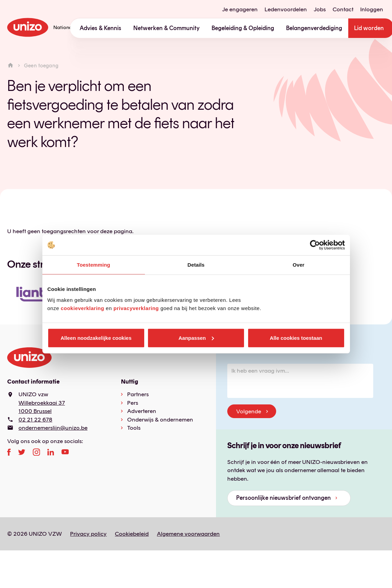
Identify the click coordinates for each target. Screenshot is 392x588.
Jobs (320, 9)
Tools (134, 428)
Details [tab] (196, 265)
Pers (133, 403)
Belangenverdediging (314, 28)
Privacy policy (88, 534)
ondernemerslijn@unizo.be (53, 428)
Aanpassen (196, 338)
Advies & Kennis (100, 28)
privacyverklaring (136, 308)
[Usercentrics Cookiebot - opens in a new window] (315, 245)
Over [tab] (299, 265)
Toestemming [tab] (94, 265)
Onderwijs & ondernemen (160, 419)
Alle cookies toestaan (296, 338)
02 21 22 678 (35, 419)
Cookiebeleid (132, 534)
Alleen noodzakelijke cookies (96, 338)
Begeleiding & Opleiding (243, 28)
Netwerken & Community (166, 28)
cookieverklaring (83, 308)
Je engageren (240, 9)
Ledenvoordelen (286, 9)
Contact (343, 9)
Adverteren (142, 411)
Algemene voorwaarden (188, 534)
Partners (138, 394)
